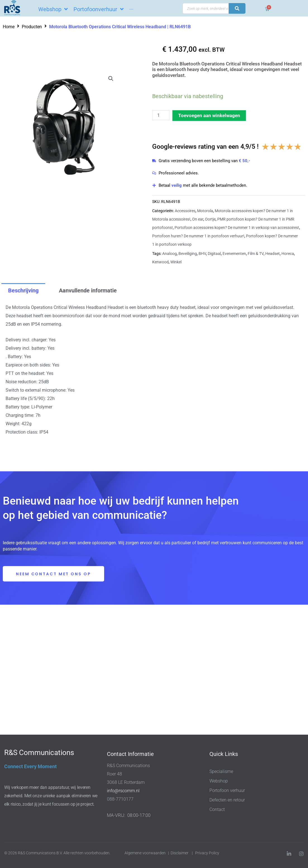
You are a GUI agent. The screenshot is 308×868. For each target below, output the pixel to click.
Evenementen (234, 254)
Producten (32, 27)
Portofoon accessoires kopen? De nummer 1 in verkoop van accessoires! (237, 228)
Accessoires (185, 211)
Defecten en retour (227, 800)
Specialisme (221, 771)
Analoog (169, 254)
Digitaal (214, 254)
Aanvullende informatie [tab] (88, 290)
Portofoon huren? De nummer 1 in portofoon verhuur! (198, 236)
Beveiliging (188, 254)
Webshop (219, 781)
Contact (217, 809)
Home (9, 27)
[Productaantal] (161, 115)
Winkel (176, 262)
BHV (202, 254)
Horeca (288, 254)
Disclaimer (180, 853)
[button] (111, 79)
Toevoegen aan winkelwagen (209, 115)
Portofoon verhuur (227, 790)
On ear (198, 219)
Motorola (205, 211)
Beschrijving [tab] (23, 290)
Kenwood (160, 262)
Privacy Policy (208, 853)
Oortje (210, 219)
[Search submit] (237, 8)
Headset (273, 254)
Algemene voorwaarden (145, 853)
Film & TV (256, 254)
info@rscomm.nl (123, 791)
